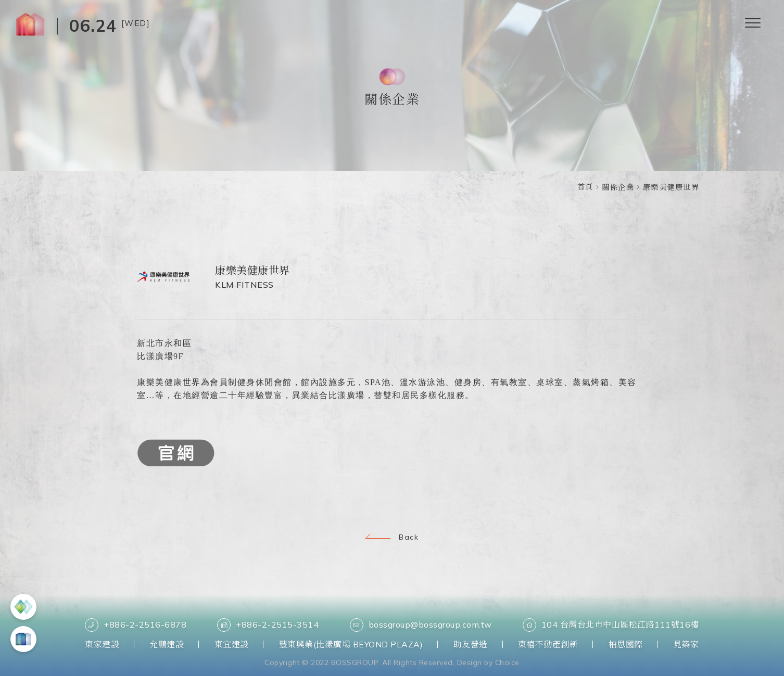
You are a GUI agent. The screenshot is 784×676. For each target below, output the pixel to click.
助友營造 (471, 644)
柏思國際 (626, 644)
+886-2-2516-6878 (136, 625)
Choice (507, 662)
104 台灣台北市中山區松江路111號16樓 (611, 625)
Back (392, 537)
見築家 (686, 644)
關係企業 (618, 187)
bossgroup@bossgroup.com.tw (421, 625)
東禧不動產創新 (548, 644)
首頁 (585, 187)
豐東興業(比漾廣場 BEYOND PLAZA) (351, 644)
